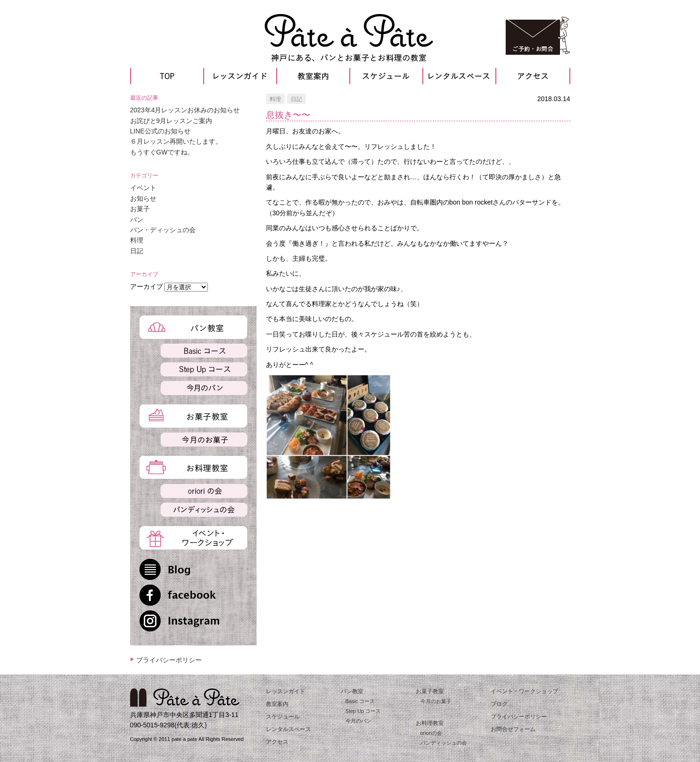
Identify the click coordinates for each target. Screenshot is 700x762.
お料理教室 (430, 723)
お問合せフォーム (513, 729)
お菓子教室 (430, 691)
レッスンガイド (286, 691)
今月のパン (358, 721)
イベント (143, 188)
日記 (296, 99)
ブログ (499, 704)
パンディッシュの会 (444, 743)
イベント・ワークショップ (524, 691)
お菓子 (140, 209)
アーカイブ (147, 286)
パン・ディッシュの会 (163, 230)
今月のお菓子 (436, 701)
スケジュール (283, 717)
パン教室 (352, 691)
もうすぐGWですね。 (162, 152)
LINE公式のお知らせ (160, 131)
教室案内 (277, 704)
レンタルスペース (288, 729)
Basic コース (360, 701)
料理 (275, 99)
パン (137, 220)
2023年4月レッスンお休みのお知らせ (185, 110)
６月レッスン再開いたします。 (176, 141)
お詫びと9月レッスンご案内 (171, 121)
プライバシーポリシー (169, 660)
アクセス (277, 742)
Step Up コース (363, 711)
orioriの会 (431, 733)
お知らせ (143, 198)
